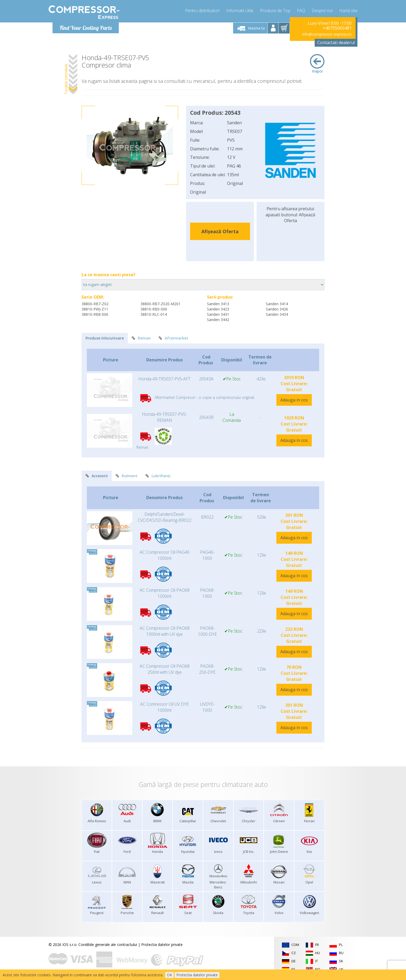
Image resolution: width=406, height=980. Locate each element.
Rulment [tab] (127, 476)
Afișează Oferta (220, 231)
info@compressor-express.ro (327, 34)
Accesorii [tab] (97, 476)
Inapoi (317, 64)
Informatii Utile (240, 11)
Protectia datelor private (162, 945)
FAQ (301, 11)
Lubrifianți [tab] (158, 476)
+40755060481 (337, 28)
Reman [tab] (141, 338)
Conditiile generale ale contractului (108, 945)
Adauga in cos (294, 400)
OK (169, 975)
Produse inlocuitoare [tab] (105, 338)
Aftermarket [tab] (173, 338)
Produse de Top (275, 11)
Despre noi (322, 11)
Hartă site (348, 11)
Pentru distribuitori (202, 11)
